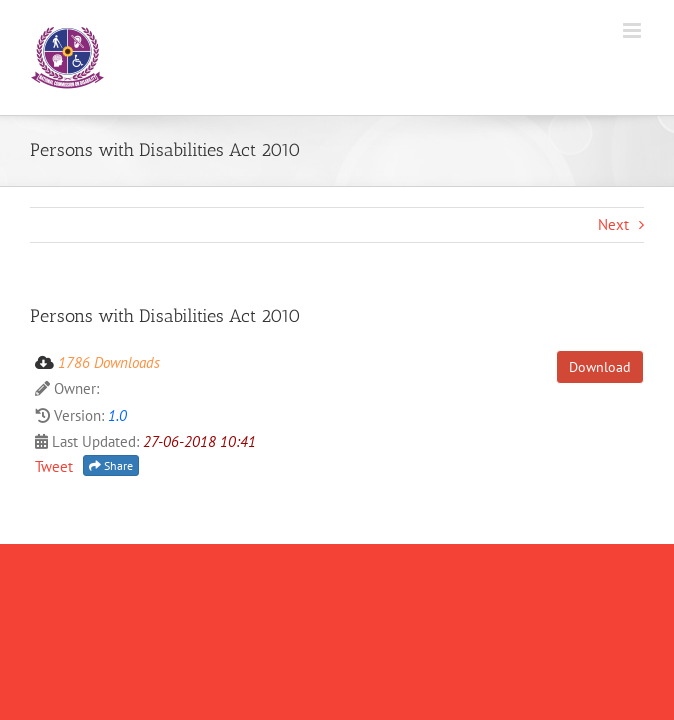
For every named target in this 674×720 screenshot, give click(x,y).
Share (111, 465)
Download (600, 367)
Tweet (54, 466)
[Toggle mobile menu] (633, 30)
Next (613, 224)
